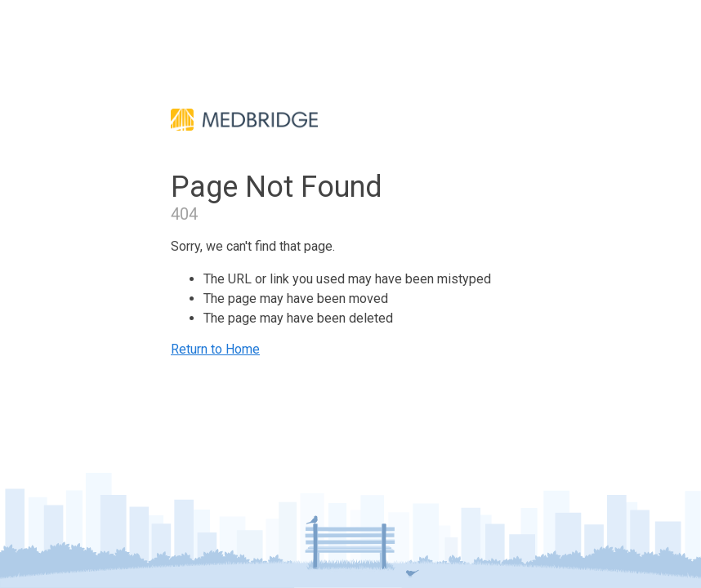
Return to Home (215, 349)
